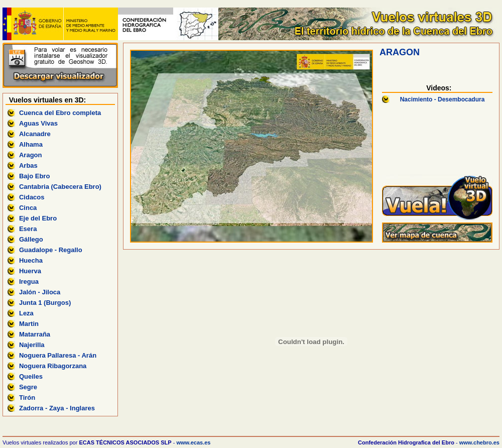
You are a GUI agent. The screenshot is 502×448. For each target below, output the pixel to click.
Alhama (31, 144)
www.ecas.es (193, 442)
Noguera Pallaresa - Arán (58, 355)
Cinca (28, 208)
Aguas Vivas (38, 123)
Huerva (30, 271)
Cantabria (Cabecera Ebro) (60, 187)
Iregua (29, 282)
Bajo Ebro (34, 176)
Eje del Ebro (38, 218)
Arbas (28, 165)
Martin (29, 324)
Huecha (31, 260)
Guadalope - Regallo (51, 250)
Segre (28, 387)
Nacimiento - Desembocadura (443, 99)
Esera (28, 229)
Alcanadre (35, 134)
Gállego (31, 239)
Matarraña (35, 334)
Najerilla (32, 345)
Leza (26, 313)
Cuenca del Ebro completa (60, 113)
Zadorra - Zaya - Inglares (57, 408)
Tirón (27, 398)
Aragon (31, 155)
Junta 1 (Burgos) (45, 303)
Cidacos (32, 197)
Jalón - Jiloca (40, 292)
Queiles (31, 376)
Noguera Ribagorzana (53, 366)
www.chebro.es (479, 442)
